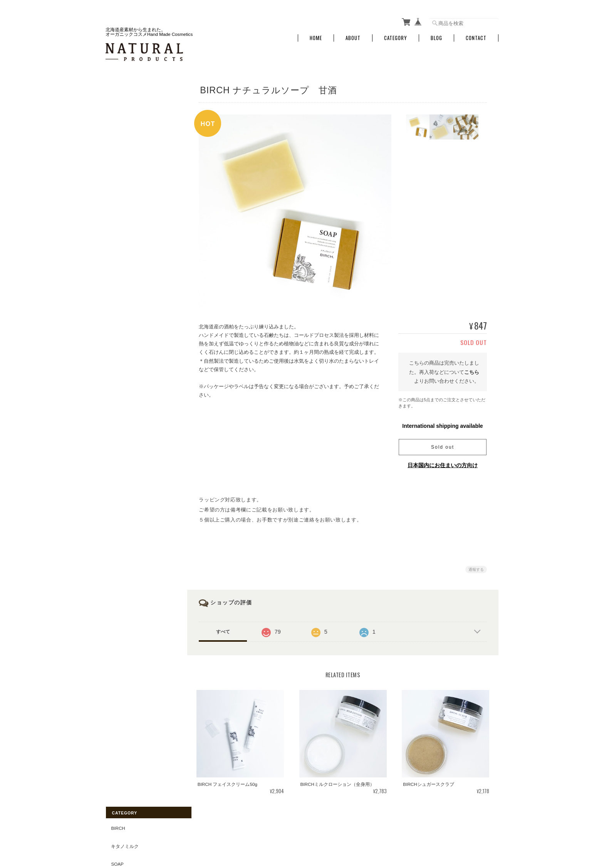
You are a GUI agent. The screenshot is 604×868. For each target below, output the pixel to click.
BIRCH (117, 92)
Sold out (443, 445)
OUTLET (119, 253)
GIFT (116, 271)
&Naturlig (123, 325)
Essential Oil (127, 289)
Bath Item (122, 146)
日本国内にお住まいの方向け (443, 463)
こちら (472, 369)
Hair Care (123, 199)
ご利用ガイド (124, 369)
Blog (436, 36)
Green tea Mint (130, 307)
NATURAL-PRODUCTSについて (349, 830)
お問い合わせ (124, 405)
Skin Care (123, 217)
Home (316, 36)
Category (396, 36)
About (353, 36)
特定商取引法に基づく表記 (138, 386)
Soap (117, 127)
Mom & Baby (125, 163)
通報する (476, 567)
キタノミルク (124, 109)
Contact (476, 36)
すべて (226, 629)
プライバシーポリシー (413, 830)
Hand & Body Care (133, 181)
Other (118, 235)
